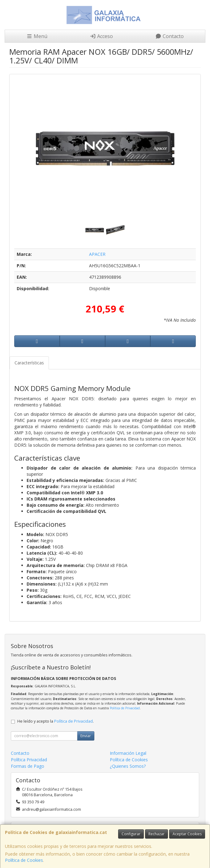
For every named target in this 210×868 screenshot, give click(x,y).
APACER (97, 254)
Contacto (169, 36)
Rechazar (156, 834)
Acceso (101, 36)
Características (29, 363)
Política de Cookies (24, 860)
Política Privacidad (29, 760)
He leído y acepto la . (56, 721)
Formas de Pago (28, 766)
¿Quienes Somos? (128, 766)
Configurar (131, 834)
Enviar (86, 736)
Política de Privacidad (125, 708)
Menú (37, 36)
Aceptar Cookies (187, 834)
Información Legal (128, 753)
